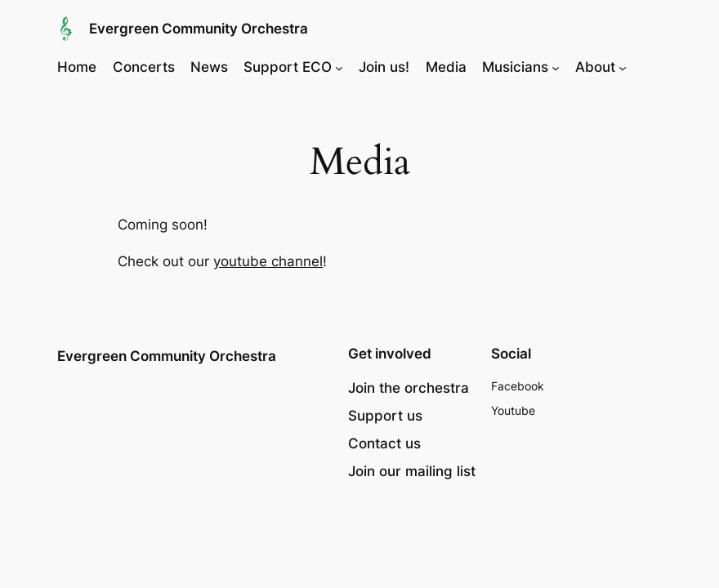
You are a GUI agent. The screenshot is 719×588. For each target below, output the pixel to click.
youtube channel (268, 261)
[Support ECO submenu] (339, 67)
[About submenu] (623, 67)
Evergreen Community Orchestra (199, 29)
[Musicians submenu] (556, 67)
